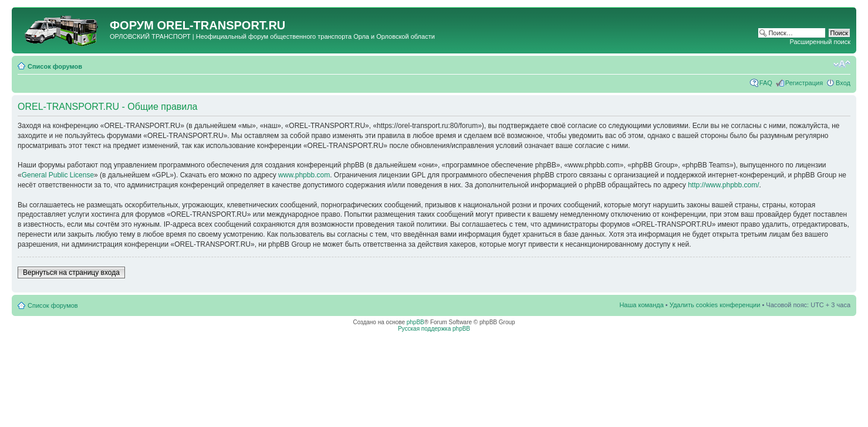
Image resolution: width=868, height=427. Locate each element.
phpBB (416, 322)
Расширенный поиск (820, 42)
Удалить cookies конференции (715, 305)
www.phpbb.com (304, 175)
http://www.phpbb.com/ (723, 185)
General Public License (58, 175)
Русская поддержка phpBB (434, 329)
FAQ (766, 83)
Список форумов (55, 66)
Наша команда (641, 305)
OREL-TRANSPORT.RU (221, 25)
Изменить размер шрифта (842, 64)
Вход (843, 83)
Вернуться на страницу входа (71, 273)
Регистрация (804, 83)
